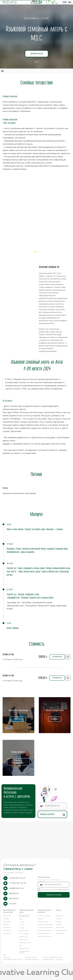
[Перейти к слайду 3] (39, 252)
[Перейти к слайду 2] (37, 252)
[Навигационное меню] (2, 71)
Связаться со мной (54, 895)
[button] (18, 710)
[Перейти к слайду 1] (35, 252)
